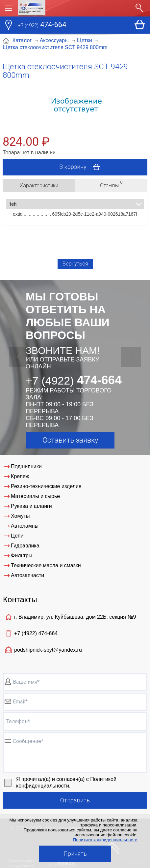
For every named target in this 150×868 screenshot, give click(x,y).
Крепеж (20, 476)
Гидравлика (25, 546)
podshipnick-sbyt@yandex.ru (48, 650)
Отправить (75, 800)
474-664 (42, 25)
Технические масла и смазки (46, 565)
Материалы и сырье (35, 496)
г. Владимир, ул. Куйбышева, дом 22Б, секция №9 (75, 617)
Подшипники (26, 466)
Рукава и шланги (31, 506)
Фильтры (22, 556)
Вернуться (75, 264)
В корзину (82, 167)
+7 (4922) (36, 633)
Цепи (17, 536)
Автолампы (25, 526)
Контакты (20, 599)
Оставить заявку (70, 440)
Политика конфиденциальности (105, 840)
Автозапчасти (27, 575)
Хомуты (20, 516)
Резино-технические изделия (46, 486)
